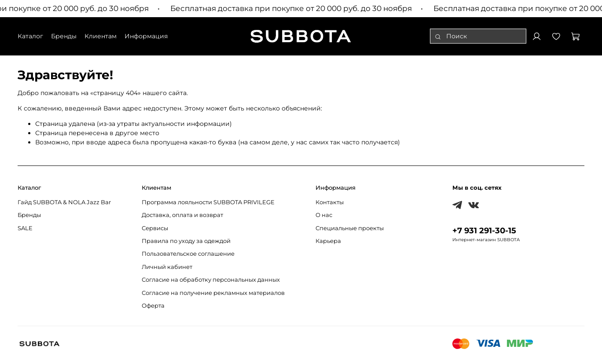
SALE (25, 228)
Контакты (330, 202)
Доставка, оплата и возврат (182, 215)
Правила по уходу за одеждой (186, 241)
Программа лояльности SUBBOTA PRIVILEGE (208, 202)
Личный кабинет (167, 267)
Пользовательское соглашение (188, 254)
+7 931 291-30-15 (484, 230)
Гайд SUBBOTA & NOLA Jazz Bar (64, 202)
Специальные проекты (350, 228)
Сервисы (155, 228)
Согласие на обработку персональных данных (211, 280)
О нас (324, 215)
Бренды (29, 215)
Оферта (153, 306)
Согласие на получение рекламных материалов (213, 293)
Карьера (328, 241)
